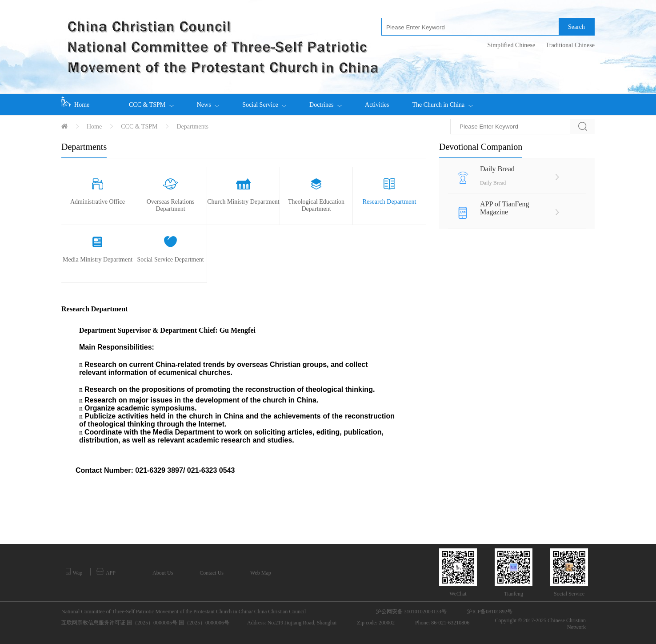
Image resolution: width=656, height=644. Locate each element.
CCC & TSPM (151, 101)
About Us (163, 573)
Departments (192, 127)
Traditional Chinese (570, 45)
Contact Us (212, 573)
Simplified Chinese (511, 45)
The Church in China (442, 101)
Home (75, 102)
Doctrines (326, 101)
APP (106, 572)
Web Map (261, 573)
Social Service (264, 101)
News (208, 101)
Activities (377, 105)
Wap (74, 572)
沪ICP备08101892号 (490, 612)
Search (576, 27)
